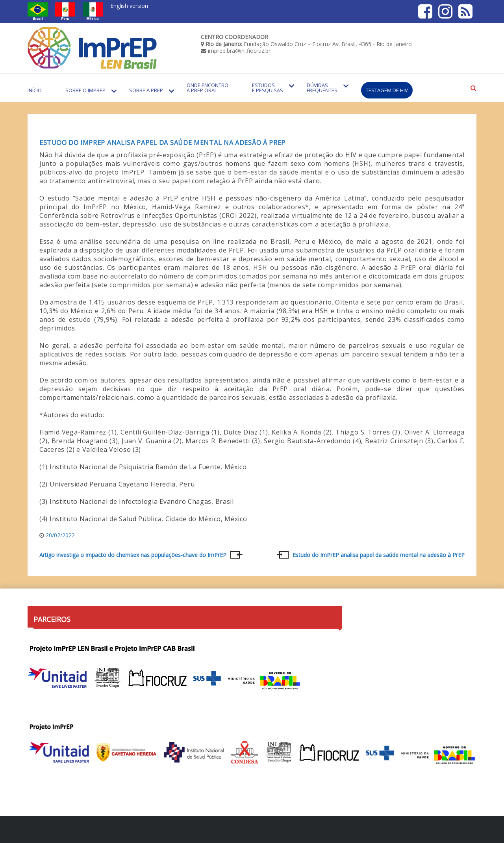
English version (129, 6)
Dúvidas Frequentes (322, 88)
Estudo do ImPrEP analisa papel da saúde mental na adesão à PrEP (162, 143)
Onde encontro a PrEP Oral (208, 88)
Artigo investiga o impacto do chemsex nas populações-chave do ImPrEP (133, 555)
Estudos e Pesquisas (268, 88)
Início (35, 90)
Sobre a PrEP (146, 90)
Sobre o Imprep (85, 90)
